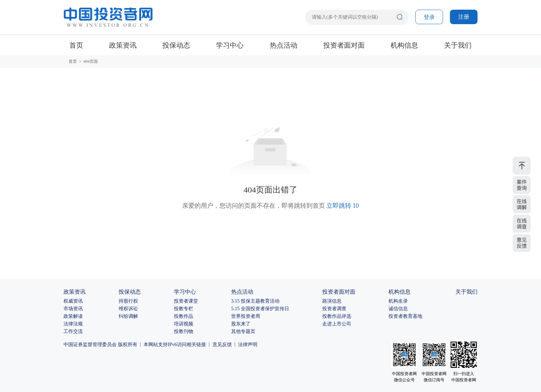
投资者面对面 (344, 45)
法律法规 (73, 324)
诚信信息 (398, 309)
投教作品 (184, 316)
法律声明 (248, 345)
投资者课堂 (186, 301)
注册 (464, 17)
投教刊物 (184, 331)
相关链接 (196, 345)
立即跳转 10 (343, 206)
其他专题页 (243, 331)
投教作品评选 (337, 316)
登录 (429, 17)
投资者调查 (334, 309)
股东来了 (241, 324)
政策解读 (73, 316)
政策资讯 (123, 45)
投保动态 (176, 45)
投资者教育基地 (405, 316)
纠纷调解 (128, 316)
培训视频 (184, 324)
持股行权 (128, 301)
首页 (76, 45)
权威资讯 (73, 301)
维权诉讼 (128, 309)
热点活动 (284, 45)
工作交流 (73, 331)
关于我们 (458, 45)
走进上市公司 (337, 324)
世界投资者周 (246, 316)
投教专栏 (184, 309)
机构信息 (404, 45)
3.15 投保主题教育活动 (255, 301)
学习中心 (230, 45)
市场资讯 (73, 309)
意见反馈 (222, 345)
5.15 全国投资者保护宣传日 (260, 309)
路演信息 (332, 301)
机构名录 (398, 301)
